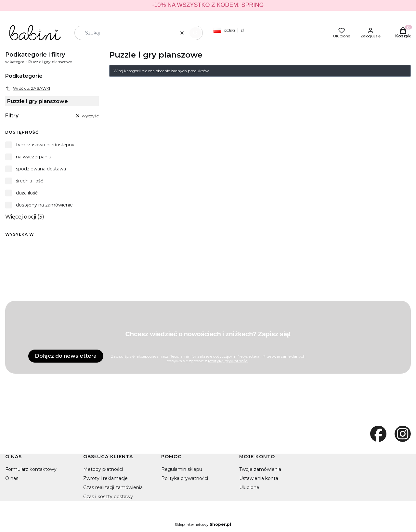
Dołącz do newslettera (66, 356)
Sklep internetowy (203, 525)
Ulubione (249, 487)
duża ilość (27, 193)
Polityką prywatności (228, 361)
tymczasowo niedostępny (45, 145)
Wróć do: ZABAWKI (28, 88)
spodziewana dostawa (41, 169)
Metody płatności (103, 469)
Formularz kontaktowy (31, 469)
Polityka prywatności (185, 478)
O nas (12, 478)
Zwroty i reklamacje (105, 478)
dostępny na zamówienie (44, 205)
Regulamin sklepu (182, 469)
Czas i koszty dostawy (108, 497)
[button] (195, 33)
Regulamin (180, 356)
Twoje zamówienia (260, 469)
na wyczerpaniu (34, 157)
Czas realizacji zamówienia (113, 487)
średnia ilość (30, 181)
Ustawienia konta (259, 478)
